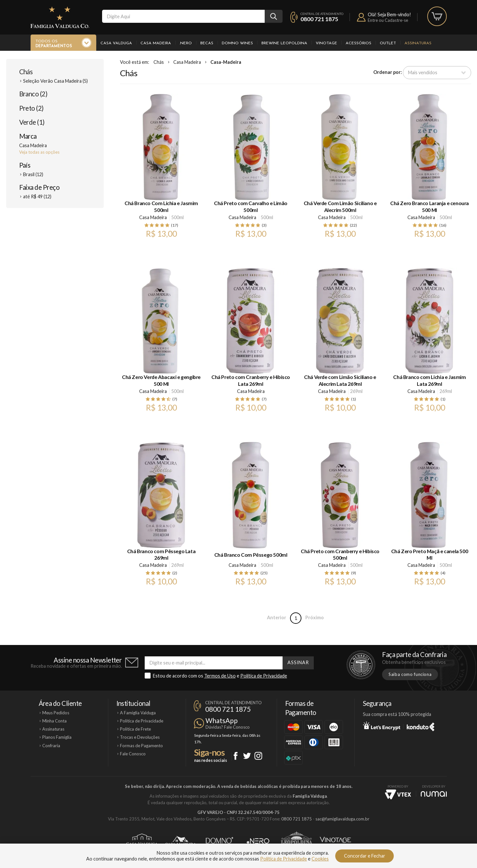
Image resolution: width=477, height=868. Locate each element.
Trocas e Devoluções (140, 737)
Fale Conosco (133, 754)
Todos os (54, 44)
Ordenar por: (388, 72)
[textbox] (183, 16)
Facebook (236, 756)
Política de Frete (135, 729)
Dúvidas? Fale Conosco (228, 727)
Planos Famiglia (57, 737)
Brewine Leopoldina (284, 43)
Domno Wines (237, 43)
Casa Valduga (116, 43)
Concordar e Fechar (365, 856)
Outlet (388, 43)
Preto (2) (31, 108)
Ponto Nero (258, 841)
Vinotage (326, 43)
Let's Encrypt (382, 726)
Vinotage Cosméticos (335, 841)
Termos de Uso (220, 676)
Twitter (247, 756)
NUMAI (434, 794)
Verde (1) (32, 122)
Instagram (258, 756)
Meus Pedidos (56, 713)
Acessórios (358, 43)
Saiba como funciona (410, 674)
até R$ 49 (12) (37, 196)
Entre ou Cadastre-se (388, 20)
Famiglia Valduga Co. (60, 17)
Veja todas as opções (39, 152)
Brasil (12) (33, 174)
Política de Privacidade (264, 676)
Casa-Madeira (226, 62)
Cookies (320, 859)
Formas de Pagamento (141, 746)
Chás (26, 72)
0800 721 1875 (319, 19)
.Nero (186, 43)
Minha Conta (54, 721)
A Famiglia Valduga (138, 713)
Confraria (51, 746)
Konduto (421, 726)
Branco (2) (33, 94)
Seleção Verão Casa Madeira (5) (55, 81)
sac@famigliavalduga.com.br (342, 819)
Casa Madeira (156, 43)
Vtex (398, 794)
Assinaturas (418, 43)
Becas (207, 43)
